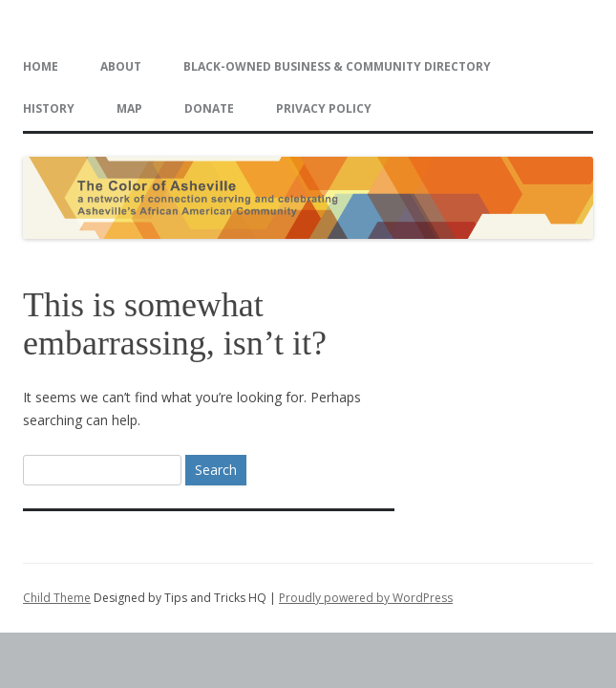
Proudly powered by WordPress (366, 598)
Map (129, 108)
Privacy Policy (324, 108)
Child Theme (57, 598)
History (49, 108)
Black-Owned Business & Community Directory (337, 66)
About (121, 66)
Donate (209, 108)
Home (41, 66)
